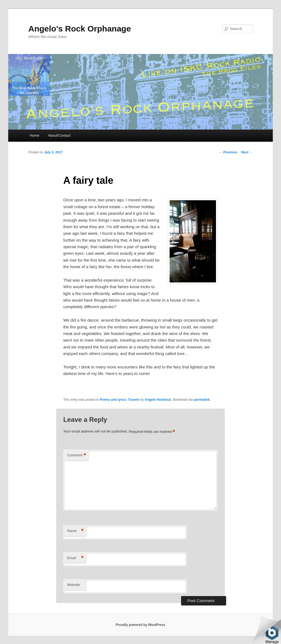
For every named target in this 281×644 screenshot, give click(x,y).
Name (75, 531)
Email (75, 558)
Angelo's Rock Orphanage (80, 29)
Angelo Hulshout (158, 400)
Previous (228, 152)
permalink (202, 400)
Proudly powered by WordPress (140, 625)
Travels (134, 400)
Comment (76, 455)
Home (34, 135)
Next (247, 152)
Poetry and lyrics (113, 400)
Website (73, 585)
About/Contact (59, 135)
